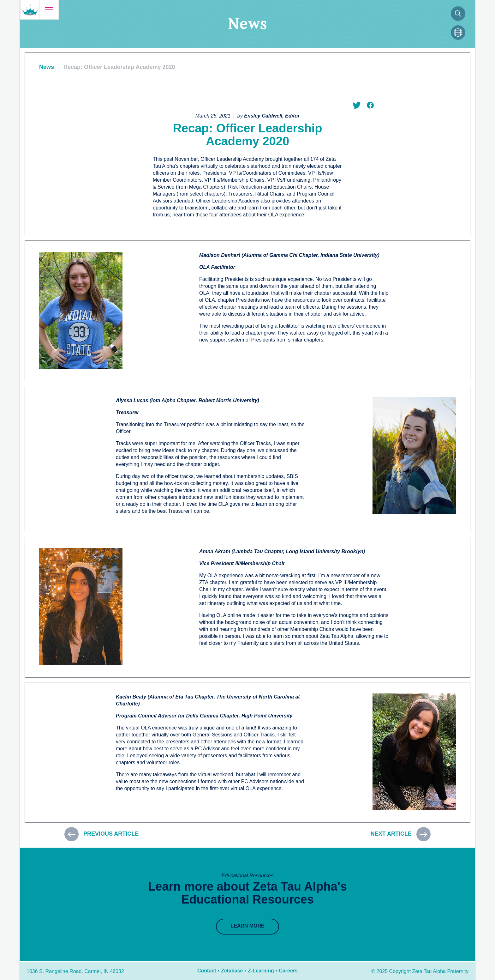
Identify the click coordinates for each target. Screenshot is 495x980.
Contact (207, 971)
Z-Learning (261, 971)
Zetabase (232, 971)
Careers (288, 971)
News (47, 67)
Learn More (247, 926)
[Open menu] (49, 10)
